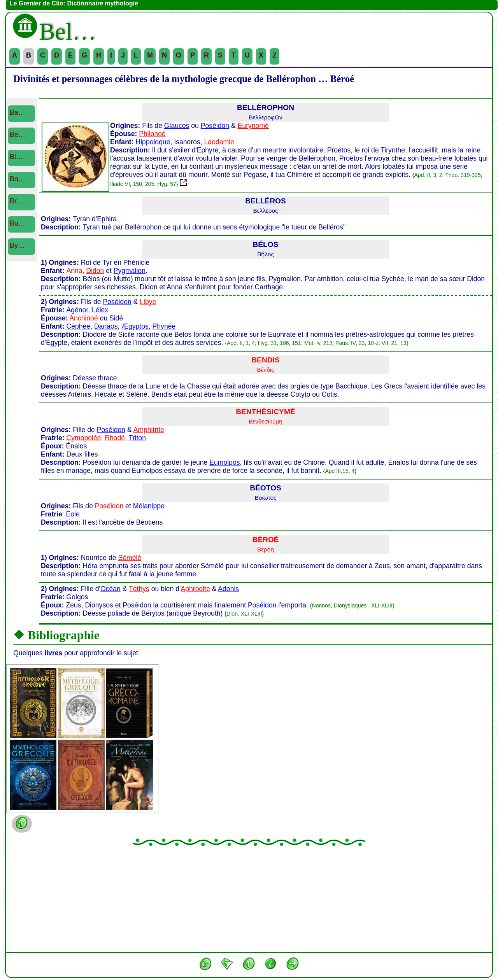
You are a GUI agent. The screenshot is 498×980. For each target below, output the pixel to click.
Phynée (164, 326)
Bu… (18, 223)
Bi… (16, 157)
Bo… (18, 179)
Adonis (228, 589)
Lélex (100, 310)
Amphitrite (149, 430)
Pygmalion (130, 271)
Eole (73, 514)
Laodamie (219, 142)
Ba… (18, 112)
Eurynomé (253, 126)
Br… (17, 201)
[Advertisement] (249, 899)
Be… (18, 135)
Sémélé (130, 558)
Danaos (106, 326)
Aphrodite (195, 589)
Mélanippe (149, 506)
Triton (137, 438)
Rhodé (115, 438)
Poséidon (215, 126)
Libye (148, 302)
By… (17, 245)
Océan (110, 589)
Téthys (139, 589)
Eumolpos (224, 462)
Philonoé (152, 134)
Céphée (78, 326)
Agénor (77, 310)
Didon (95, 271)
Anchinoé (83, 318)
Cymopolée (84, 438)
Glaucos (177, 126)
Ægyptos (135, 326)
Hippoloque (153, 142)
